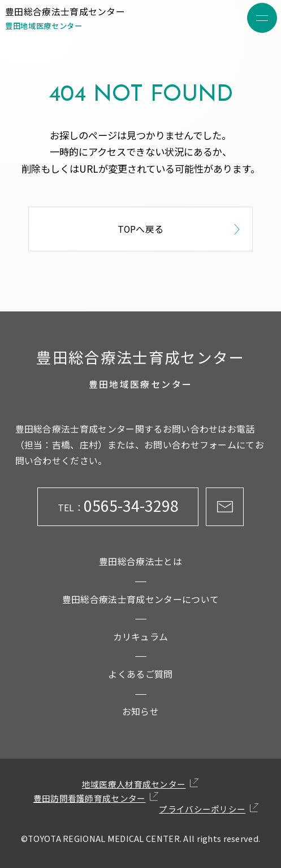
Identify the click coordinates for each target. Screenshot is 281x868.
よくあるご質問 (140, 674)
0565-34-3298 (118, 506)
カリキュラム (141, 637)
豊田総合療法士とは (140, 561)
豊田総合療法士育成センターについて (140, 599)
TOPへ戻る (181, 229)
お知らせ (140, 711)
